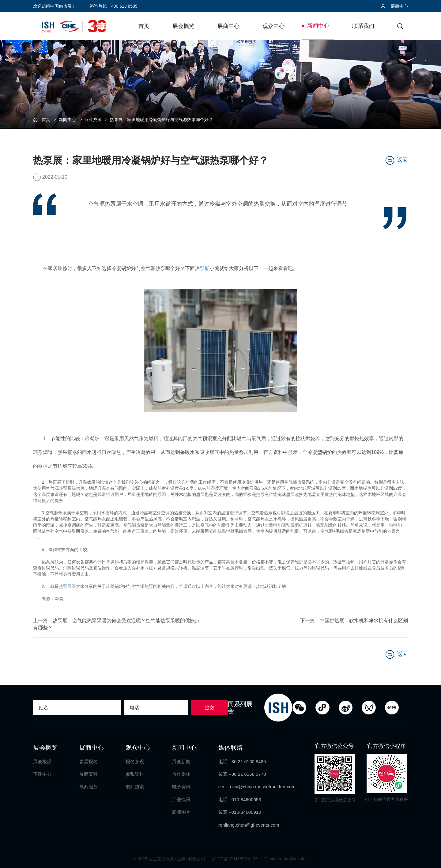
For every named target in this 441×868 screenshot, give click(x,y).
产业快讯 (181, 799)
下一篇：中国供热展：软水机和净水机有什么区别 (354, 621)
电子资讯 (181, 787)
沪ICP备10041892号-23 (235, 859)
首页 (144, 26)
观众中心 (273, 26)
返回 (397, 160)
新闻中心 (318, 26)
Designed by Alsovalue (286, 859)
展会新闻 (181, 761)
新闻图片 (181, 812)
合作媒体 (181, 774)
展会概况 (42, 761)
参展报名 (89, 761)
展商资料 (89, 774)
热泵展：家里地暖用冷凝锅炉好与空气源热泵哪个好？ (161, 120)
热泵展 (202, 268)
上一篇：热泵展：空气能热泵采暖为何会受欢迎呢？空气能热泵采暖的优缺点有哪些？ (116, 624)
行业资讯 (93, 120)
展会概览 (183, 26)
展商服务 (89, 787)
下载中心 (42, 774)
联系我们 (363, 26)
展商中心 (394, 6)
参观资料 (135, 774)
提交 (209, 708)
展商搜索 (135, 787)
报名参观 (135, 761)
